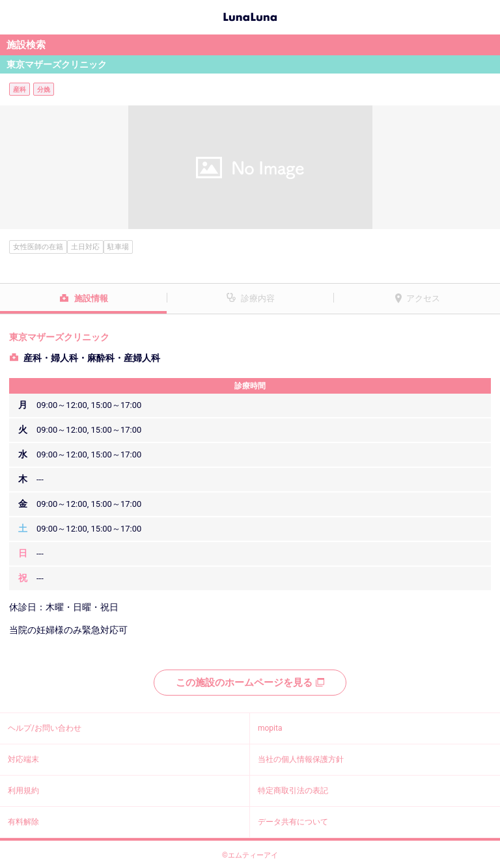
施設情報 (91, 298)
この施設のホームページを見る (250, 683)
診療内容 (258, 298)
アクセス (423, 298)
